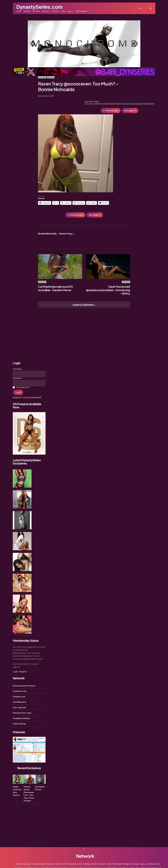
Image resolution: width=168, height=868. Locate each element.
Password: (17, 378)
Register (17, 397)
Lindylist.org (138, 864)
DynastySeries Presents (24, 686)
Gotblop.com (19, 696)
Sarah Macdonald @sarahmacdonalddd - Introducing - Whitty (108, 290)
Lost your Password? (32, 397)
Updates (51, 77)
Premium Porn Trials (22, 713)
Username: (17, 369)
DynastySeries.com (39, 7)
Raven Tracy (67, 234)
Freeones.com (20, 691)
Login (15, 671)
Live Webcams (19, 702)
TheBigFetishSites (21, 718)
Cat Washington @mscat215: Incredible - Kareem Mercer (56, 288)
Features (42, 77)
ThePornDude (19, 724)
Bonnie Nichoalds (48, 234)
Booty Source (23, 864)
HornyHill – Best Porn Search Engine (114, 864)
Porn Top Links (20, 707)
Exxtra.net (61, 864)
